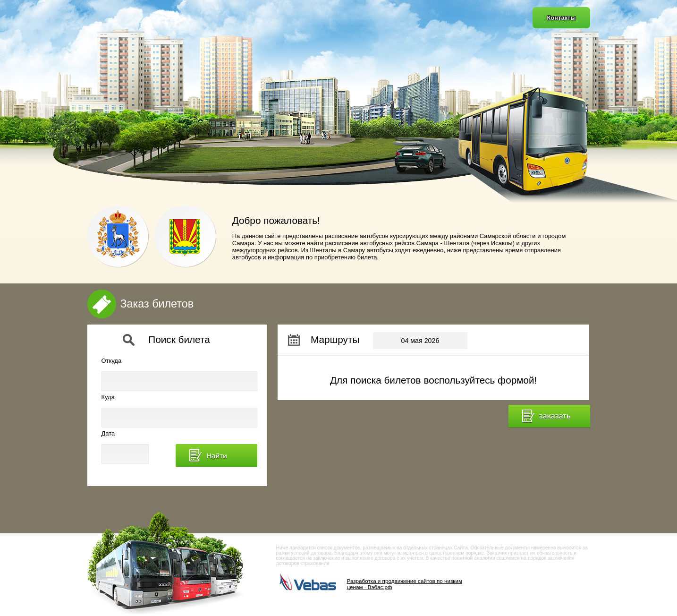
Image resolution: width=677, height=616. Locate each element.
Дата (108, 433)
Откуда (112, 361)
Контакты (561, 18)
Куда (108, 397)
